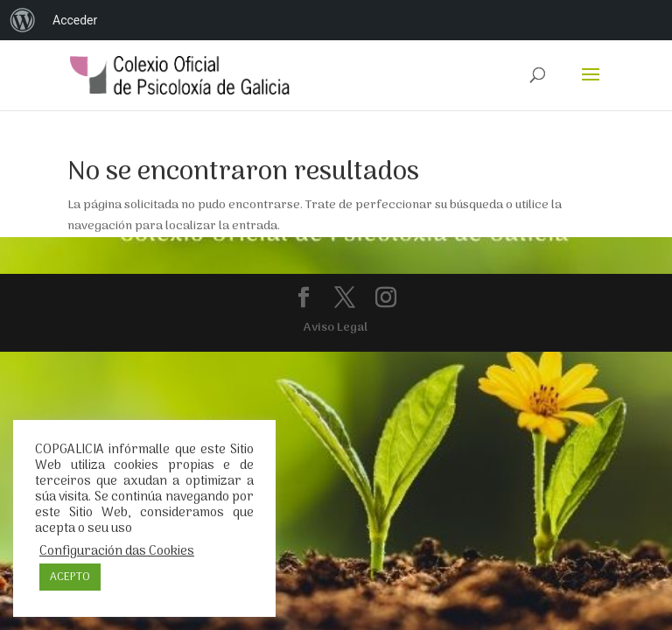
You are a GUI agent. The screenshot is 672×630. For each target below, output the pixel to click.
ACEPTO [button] (70, 577)
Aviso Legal (336, 328)
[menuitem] (23, 20)
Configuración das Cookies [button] (117, 551)
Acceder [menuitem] (75, 20)
